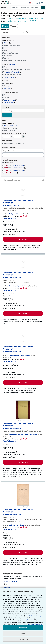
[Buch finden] (43, 7)
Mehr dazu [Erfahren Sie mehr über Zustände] (12, 64)
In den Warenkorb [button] (23, 239)
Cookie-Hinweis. (28, 620)
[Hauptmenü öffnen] (4, 7)
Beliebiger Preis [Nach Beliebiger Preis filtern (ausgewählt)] (9, 123)
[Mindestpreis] (6, 136)
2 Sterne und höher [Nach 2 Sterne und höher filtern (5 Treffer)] (15, 165)
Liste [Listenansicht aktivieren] (5, 26)
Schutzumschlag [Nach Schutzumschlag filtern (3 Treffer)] (10, 100)
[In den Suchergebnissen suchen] (23, 180)
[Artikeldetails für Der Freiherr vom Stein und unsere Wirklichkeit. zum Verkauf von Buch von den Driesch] (23, 495)
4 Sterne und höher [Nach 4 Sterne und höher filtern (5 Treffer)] (15, 170)
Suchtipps (7, 587)
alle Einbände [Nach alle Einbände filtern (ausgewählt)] (8, 83)
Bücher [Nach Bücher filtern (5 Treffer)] (7, 43)
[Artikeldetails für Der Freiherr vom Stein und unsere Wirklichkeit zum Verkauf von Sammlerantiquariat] (23, 264)
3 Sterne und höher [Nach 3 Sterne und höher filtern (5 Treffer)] (15, 168)
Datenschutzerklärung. (35, 624)
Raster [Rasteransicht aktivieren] (13, 26)
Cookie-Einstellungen (36, 616)
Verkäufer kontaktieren (10, 218)
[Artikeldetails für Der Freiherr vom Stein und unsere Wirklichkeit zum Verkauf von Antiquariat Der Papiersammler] (23, 338)
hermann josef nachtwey (17, 18)
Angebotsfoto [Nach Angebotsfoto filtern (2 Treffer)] (9, 103)
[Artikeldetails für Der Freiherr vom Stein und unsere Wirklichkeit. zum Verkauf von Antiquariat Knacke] (23, 192)
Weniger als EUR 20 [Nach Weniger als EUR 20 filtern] (10, 126)
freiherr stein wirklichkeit (17, 21)
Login (37, 3)
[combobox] (26, 7)
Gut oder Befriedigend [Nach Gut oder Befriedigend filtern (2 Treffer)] (11, 72)
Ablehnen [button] (23, 633)
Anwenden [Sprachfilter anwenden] (7, 115)
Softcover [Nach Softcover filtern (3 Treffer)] (7, 88)
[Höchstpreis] (17, 136)
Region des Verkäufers (10, 151)
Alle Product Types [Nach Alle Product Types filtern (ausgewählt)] (10, 40)
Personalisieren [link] (23, 639)
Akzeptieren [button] (23, 628)
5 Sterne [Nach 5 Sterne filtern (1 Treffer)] (12, 173)
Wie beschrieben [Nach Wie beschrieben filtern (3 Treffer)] (10, 77)
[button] (43, 180)
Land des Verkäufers (10, 155)
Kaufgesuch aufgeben (10, 581)
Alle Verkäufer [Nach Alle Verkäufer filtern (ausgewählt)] (9, 163)
